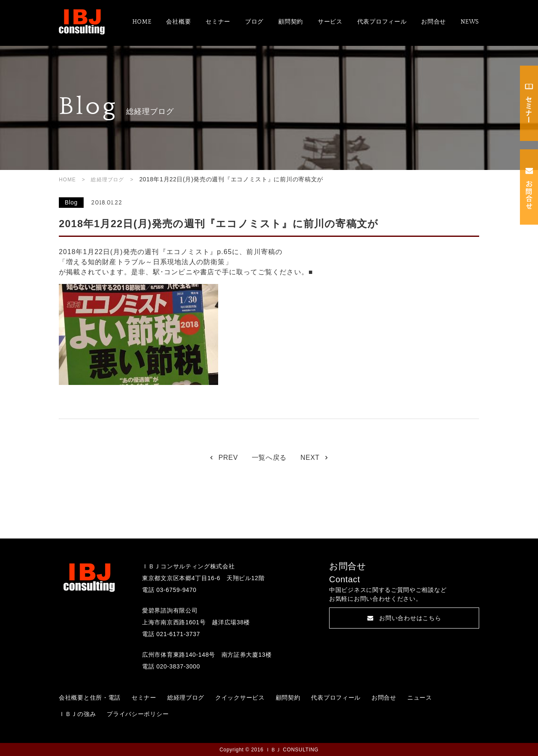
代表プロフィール (382, 22)
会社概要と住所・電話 (90, 698)
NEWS (470, 22)
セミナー (218, 22)
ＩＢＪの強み (77, 714)
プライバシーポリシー (138, 714)
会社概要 (178, 22)
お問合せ (434, 22)
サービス (330, 22)
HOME (142, 22)
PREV (228, 458)
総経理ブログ (107, 180)
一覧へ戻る (269, 458)
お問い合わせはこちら (404, 618)
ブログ (254, 22)
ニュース (420, 698)
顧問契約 (291, 22)
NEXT (310, 458)
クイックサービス (240, 698)
